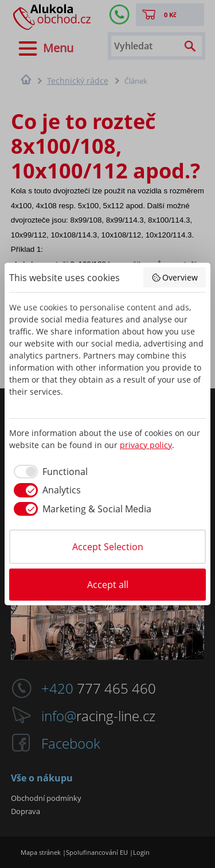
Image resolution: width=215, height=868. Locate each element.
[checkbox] (48, 472)
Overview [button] (175, 277)
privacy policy (146, 445)
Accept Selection (108, 547)
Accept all (108, 585)
